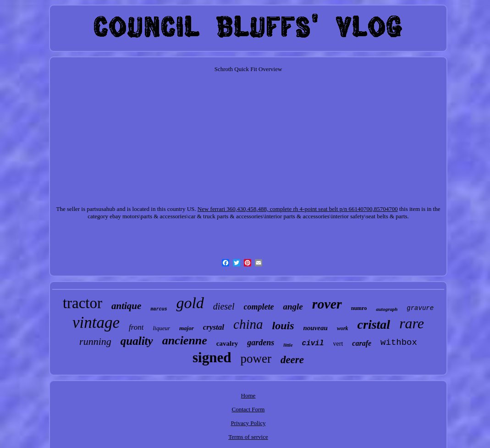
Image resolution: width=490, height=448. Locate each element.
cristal (374, 324)
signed (212, 357)
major (187, 328)
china (248, 324)
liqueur (161, 328)
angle (293, 307)
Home (248, 395)
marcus (159, 309)
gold (190, 303)
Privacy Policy (248, 423)
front (136, 327)
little (288, 345)
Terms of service (248, 437)
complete (259, 307)
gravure (420, 308)
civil (313, 343)
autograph (387, 309)
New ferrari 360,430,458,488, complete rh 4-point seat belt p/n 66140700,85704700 (298, 209)
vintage (96, 323)
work (343, 328)
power (256, 359)
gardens (261, 343)
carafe (362, 343)
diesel (224, 306)
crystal (214, 327)
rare (412, 323)
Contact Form (248, 409)
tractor (83, 303)
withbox (399, 343)
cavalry (227, 343)
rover (327, 304)
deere (292, 360)
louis (283, 326)
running (95, 341)
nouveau (316, 328)
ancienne (185, 340)
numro (359, 308)
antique (126, 306)
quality (137, 341)
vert (338, 344)
